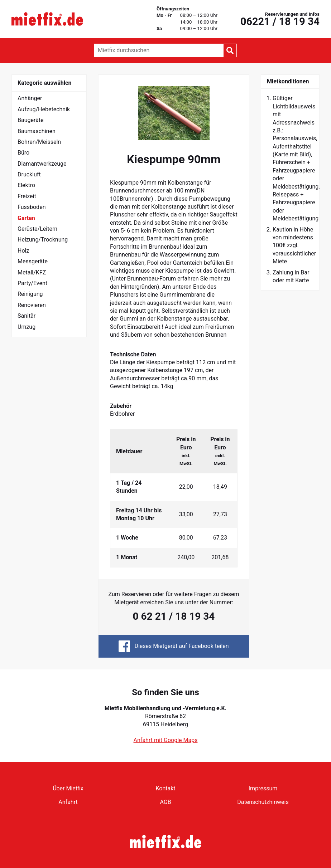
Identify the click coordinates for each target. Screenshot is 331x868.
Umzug (27, 327)
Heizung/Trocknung (43, 240)
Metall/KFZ (32, 272)
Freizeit (27, 196)
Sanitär (27, 316)
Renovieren (32, 305)
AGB (165, 802)
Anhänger (30, 98)
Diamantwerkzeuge (42, 164)
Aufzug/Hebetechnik (44, 109)
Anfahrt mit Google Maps (166, 740)
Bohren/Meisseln (39, 142)
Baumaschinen (37, 131)
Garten (26, 218)
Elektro (26, 185)
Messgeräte (33, 261)
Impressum (263, 788)
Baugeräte (31, 120)
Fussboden (32, 207)
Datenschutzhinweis (263, 802)
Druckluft (29, 174)
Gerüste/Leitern (37, 229)
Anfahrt (68, 802)
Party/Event (32, 283)
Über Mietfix (68, 788)
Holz (23, 251)
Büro (23, 153)
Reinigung (30, 294)
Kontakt (165, 788)
